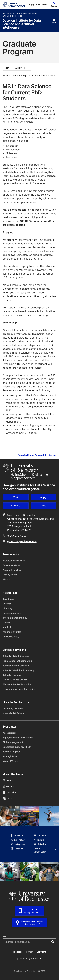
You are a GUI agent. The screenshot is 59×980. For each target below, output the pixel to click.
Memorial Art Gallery (13, 713)
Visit (38, 4)
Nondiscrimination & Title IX (17, 747)
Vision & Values (10, 761)
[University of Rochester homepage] (14, 5)
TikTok (39, 840)
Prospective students (14, 561)
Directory (7, 608)
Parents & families (12, 570)
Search (6, 936)
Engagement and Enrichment (18, 737)
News (8, 781)
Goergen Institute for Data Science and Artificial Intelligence (22, 24)
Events (8, 787)
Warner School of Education (17, 684)
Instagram (18, 844)
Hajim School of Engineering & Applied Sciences (21, 15)
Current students (11, 565)
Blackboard (8, 599)
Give (45, 4)
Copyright (41, 952)
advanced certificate (25, 114)
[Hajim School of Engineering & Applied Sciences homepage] (25, 472)
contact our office (28, 296)
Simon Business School (15, 680)
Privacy (29, 952)
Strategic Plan (10, 756)
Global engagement (13, 742)
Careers (16, 506)
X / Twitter (18, 840)
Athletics (9, 792)
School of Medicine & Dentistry (18, 670)
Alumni (6, 579)
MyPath (6, 622)
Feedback (18, 952)
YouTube (40, 835)
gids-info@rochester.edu (22, 541)
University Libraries (13, 708)
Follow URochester (45, 850)
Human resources (12, 613)
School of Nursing (12, 675)
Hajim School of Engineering (17, 661)
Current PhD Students (44, 75)
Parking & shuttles (12, 632)
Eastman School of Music (16, 666)
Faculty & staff (10, 575)
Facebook (17, 835)
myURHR (7, 627)
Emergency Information (31, 959)
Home (6, 75)
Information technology (15, 618)
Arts (7, 798)
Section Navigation (17, 68)
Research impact (11, 752)
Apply (31, 4)
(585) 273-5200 (17, 536)
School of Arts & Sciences (16, 656)
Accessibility (9, 733)
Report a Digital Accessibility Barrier (37, 455)
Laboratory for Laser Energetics (19, 689)
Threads (17, 849)
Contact (7, 604)
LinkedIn (40, 844)
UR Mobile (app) (11, 637)
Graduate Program (20, 75)
